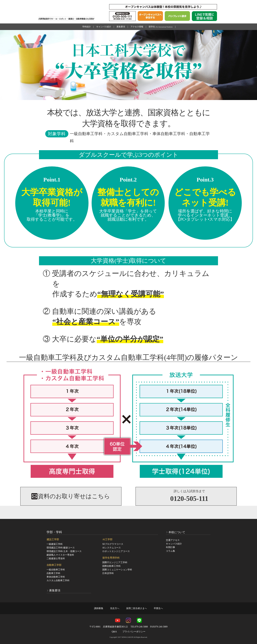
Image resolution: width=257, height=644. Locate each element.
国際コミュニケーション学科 (117, 570)
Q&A (114, 632)
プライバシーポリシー (134, 632)
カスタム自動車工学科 (58, 580)
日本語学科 (108, 573)
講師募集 (99, 608)
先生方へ (115, 608)
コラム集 (170, 551)
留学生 (161, 27)
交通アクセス (173, 540)
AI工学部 (107, 539)
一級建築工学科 (55, 544)
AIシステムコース (112, 548)
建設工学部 (53, 539)
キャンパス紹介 (104, 27)
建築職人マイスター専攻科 (60, 555)
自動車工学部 (54, 565)
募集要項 (121, 27)
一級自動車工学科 (56, 570)
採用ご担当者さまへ (137, 608)
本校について (177, 532)
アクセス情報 (137, 27)
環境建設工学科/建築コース (61, 548)
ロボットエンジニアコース (116, 551)
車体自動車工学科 (56, 577)
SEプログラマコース (113, 544)
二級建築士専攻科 (56, 558)
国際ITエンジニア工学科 (115, 562)
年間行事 (170, 547)
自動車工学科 (53, 573)
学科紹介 (87, 27)
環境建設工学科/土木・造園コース (64, 551)
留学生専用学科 (111, 558)
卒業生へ (158, 608)
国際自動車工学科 (111, 566)
